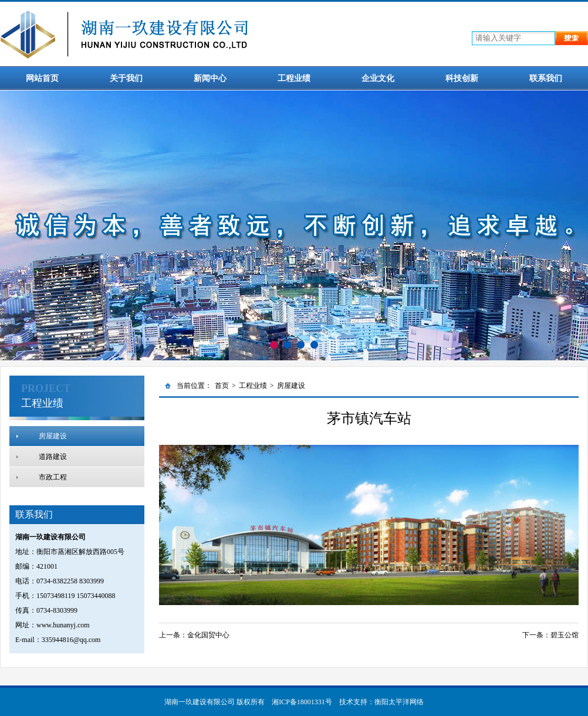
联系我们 (546, 78)
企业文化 (378, 78)
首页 (222, 386)
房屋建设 (53, 436)
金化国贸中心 (208, 635)
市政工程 (53, 477)
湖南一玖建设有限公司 (200, 702)
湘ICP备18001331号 (302, 702)
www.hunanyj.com (63, 625)
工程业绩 (294, 78)
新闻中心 (210, 78)
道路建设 (53, 457)
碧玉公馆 (565, 635)
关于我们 (126, 78)
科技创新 (462, 78)
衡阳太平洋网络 (399, 702)
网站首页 (42, 78)
